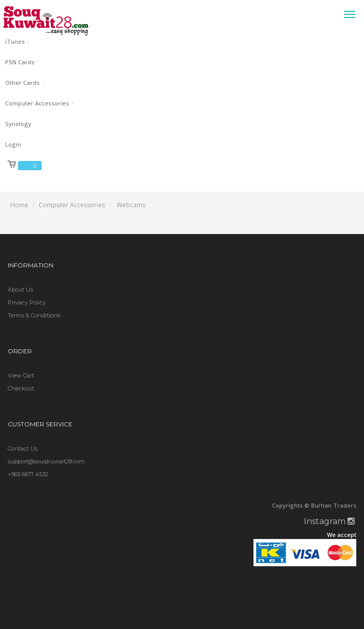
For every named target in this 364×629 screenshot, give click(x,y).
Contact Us (23, 448)
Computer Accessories (72, 205)
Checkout (21, 388)
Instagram (329, 521)
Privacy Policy (27, 302)
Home (19, 205)
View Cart (21, 375)
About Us (20, 290)
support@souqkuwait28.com (46, 461)
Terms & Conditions (34, 315)
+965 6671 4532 (28, 474)
